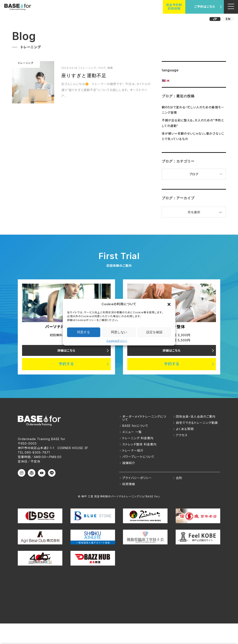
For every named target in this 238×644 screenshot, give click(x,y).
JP (215, 19)
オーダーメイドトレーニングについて (144, 418)
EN (228, 19)
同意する (84, 332)
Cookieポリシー (117, 341)
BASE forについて (135, 426)
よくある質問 (185, 429)
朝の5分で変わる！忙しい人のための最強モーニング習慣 (193, 110)
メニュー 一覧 (132, 432)
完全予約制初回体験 (174, 7)
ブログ (194, 174)
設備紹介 (129, 463)
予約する (66, 364)
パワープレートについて (138, 457)
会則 (179, 478)
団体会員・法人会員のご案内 (196, 416)
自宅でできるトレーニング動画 (197, 423)
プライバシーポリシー (137, 478)
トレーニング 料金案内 (138, 438)
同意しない (119, 332)
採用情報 (129, 484)
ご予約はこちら (205, 7)
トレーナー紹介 (133, 450)
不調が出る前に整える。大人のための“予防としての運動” (193, 123)
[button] (169, 304)
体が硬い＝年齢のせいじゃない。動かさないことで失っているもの (193, 136)
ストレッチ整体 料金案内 (139, 444)
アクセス (182, 435)
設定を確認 (154, 332)
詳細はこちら (66, 350)
